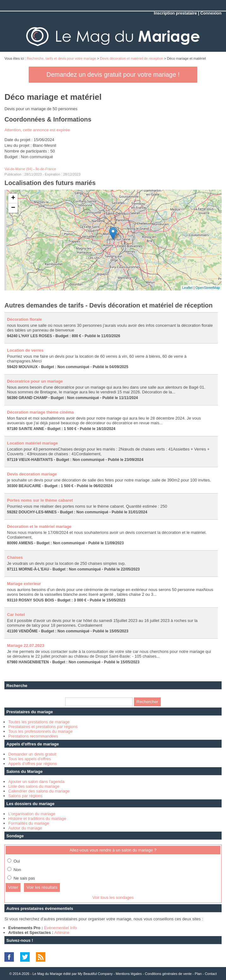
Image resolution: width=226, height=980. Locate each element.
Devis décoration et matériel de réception (131, 58)
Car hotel (16, 615)
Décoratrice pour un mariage (35, 381)
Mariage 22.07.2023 (26, 645)
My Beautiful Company (95, 974)
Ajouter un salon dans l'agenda (36, 782)
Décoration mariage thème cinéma (40, 412)
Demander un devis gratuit (32, 754)
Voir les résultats (42, 887)
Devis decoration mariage (32, 474)
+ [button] (13, 198)
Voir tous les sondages (113, 897)
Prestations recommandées (33, 736)
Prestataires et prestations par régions (43, 727)
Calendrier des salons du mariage (39, 791)
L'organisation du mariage (32, 814)
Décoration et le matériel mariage (39, 526)
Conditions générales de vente (168, 974)
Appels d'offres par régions (32, 764)
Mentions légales (129, 974)
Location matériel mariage (32, 443)
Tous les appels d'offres (29, 759)
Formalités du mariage (29, 823)
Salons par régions (25, 796)
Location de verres (25, 350)
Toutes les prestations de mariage (39, 722)
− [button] (13, 208)
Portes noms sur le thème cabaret (40, 500)
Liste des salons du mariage (34, 786)
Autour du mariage (25, 828)
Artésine (62, 932)
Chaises (15, 557)
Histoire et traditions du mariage (37, 819)
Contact (211, 974)
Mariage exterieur (24, 584)
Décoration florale (24, 319)
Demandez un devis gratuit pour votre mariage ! (113, 75)
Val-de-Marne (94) (18, 169)
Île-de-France (46, 169)
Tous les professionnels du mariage (40, 731)
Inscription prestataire (175, 13)
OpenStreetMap (208, 288)
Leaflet (187, 288)
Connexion (211, 13)
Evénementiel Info (61, 928)
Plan (198, 974)
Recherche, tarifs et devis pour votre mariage (61, 58)
